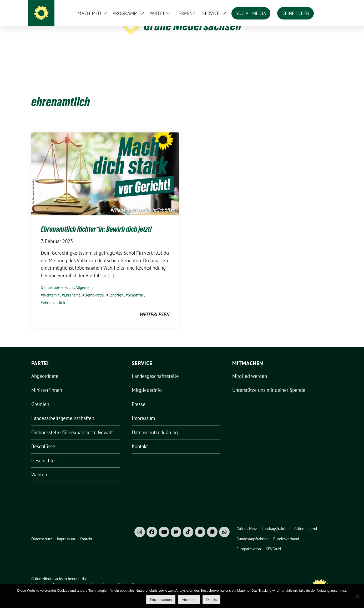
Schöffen (116, 287)
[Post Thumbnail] (105, 165)
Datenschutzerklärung (155, 424)
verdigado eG (123, 576)
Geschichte (43, 452)
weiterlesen (155, 306)
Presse (139, 396)
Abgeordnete (45, 368)
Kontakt (140, 438)
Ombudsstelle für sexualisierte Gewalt (72, 424)
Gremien (40, 396)
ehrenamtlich (54, 294)
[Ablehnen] (357, 596)
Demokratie (94, 287)
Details (211, 600)
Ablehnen (189, 600)
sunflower (72, 576)
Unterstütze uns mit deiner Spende (269, 382)
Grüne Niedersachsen (193, 26)
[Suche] (316, 5)
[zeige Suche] (323, 5)
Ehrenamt (72, 287)
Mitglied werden (250, 368)
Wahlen (39, 466)
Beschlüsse (43, 438)
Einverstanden (161, 600)
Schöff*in (135, 287)
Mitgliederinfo (147, 382)
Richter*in (51, 287)
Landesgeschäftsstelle (155, 368)
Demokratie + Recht (57, 279)
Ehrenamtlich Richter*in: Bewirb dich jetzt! (96, 221)
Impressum (143, 410)
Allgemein (84, 279)
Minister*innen (47, 382)
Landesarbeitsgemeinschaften (63, 410)
